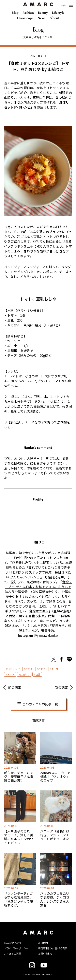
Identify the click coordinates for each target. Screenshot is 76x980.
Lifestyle (58, 13)
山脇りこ (25, 674)
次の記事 (61, 687)
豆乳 (38, 674)
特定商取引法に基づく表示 (53, 948)
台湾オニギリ (39, 611)
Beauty (43, 13)
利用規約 (43, 943)
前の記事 (15, 687)
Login (63, 5)
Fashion (28, 13)
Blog (15, 13)
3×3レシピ (13, 669)
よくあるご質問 (13, 953)
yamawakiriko (47, 635)
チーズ (55, 669)
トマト (11, 674)
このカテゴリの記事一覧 (40, 704)
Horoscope (25, 18)
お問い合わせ (45, 953)
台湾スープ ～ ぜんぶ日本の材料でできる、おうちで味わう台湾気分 (39, 587)
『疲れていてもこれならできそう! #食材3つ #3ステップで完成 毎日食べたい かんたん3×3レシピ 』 (38, 572)
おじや (42, 669)
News (42, 18)
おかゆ (29, 669)
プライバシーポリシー (16, 948)
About (54, 18)
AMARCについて (13, 943)
